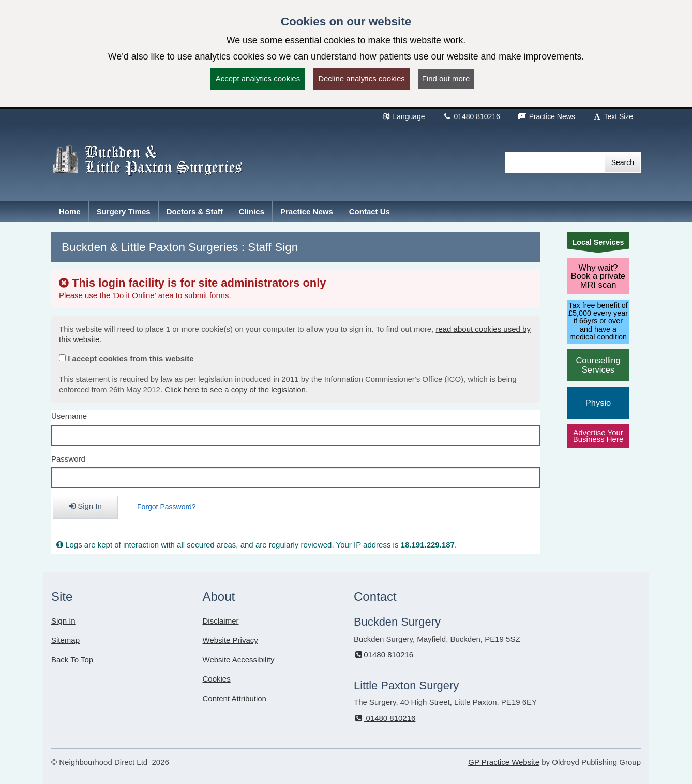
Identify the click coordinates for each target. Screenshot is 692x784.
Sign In (63, 621)
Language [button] (403, 116)
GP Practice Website (504, 762)
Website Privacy (230, 640)
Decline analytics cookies (362, 78)
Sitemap (65, 640)
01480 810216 (471, 116)
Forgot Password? (167, 507)
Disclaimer (221, 621)
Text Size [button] (613, 116)
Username (69, 416)
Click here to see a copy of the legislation (235, 389)
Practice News (546, 116)
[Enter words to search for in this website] (555, 162)
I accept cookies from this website (131, 358)
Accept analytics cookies (258, 78)
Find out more (446, 78)
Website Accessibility (239, 660)
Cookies (217, 679)
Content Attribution (235, 698)
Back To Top (72, 660)
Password (68, 459)
